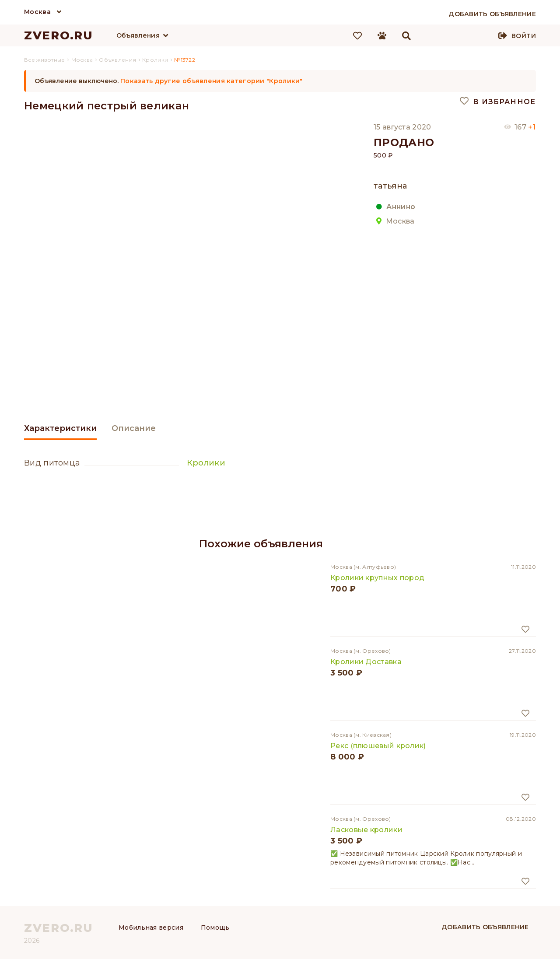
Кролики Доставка (366, 662)
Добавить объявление (485, 927)
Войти (524, 36)
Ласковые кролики (366, 830)
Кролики (206, 463)
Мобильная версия (151, 927)
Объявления (138, 35)
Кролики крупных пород (377, 578)
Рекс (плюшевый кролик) (378, 746)
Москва (37, 12)
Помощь (215, 927)
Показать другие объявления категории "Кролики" (212, 81)
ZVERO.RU (59, 35)
